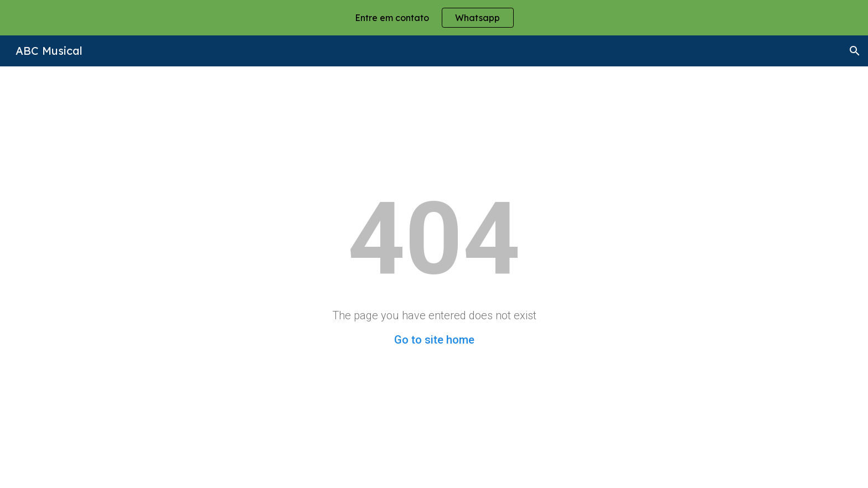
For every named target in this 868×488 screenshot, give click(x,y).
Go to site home (434, 340)
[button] (855, 51)
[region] (434, 18)
